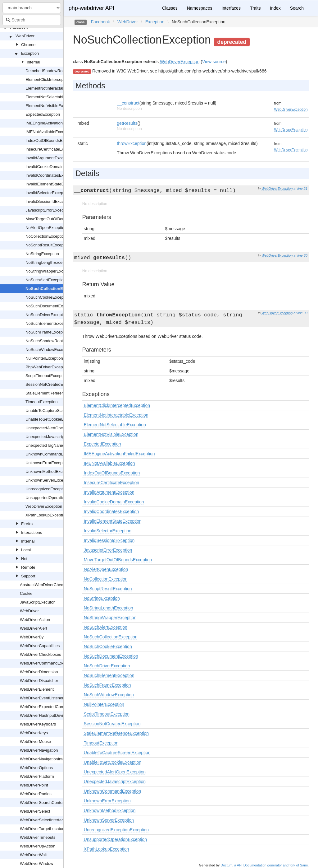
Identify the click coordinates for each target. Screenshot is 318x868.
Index (275, 8)
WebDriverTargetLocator (42, 829)
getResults (127, 123)
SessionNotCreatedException (52, 384)
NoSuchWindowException (49, 350)
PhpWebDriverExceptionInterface (55, 367)
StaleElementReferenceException (56, 393)
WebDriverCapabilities (40, 646)
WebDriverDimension (39, 672)
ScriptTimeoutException (47, 376)
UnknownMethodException (50, 471)
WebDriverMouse (35, 742)
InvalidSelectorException (48, 193)
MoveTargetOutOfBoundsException (57, 219)
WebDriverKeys (34, 733)
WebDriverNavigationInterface (47, 759)
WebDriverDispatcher (39, 681)
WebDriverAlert (34, 628)
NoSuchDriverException (47, 315)
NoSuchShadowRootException (53, 341)
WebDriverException (44, 506)
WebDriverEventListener (42, 698)
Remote (28, 567)
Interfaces (231, 8)
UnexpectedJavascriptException (54, 437)
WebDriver (25, 36)
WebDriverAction (35, 620)
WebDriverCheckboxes (41, 654)
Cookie (26, 593)
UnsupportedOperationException (55, 498)
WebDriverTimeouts (38, 837)
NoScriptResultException (48, 245)
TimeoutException (42, 402)
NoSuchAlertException (46, 280)
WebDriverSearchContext (43, 803)
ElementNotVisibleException (51, 106)
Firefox (27, 524)
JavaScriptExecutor (37, 602)
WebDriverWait (33, 855)
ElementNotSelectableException (54, 97)
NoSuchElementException (49, 323)
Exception (30, 53)
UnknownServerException (49, 480)
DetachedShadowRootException (55, 71)
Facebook (100, 22)
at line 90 (300, 313)
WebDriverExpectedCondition (46, 707)
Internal (33, 62)
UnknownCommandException (52, 454)
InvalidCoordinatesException (51, 175)
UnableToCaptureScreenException (56, 411)
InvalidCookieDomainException (53, 167)
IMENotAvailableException (49, 132)
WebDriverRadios (36, 794)
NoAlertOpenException (46, 228)
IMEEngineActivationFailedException (58, 123)
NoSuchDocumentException (51, 306)
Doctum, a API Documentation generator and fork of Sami (264, 865)
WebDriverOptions (36, 768)
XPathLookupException (46, 515)
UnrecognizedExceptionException (56, 489)
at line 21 (300, 189)
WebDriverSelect (35, 811)
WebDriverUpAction (38, 846)
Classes (170, 8)
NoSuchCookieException (48, 297)
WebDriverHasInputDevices (45, 715)
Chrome (28, 45)
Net (24, 559)
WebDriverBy (32, 637)
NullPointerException (44, 358)
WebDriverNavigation (39, 750)
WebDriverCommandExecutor (47, 663)
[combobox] (32, 20)
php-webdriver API (91, 8)
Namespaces (200, 8)
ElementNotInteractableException (55, 88)
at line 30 (300, 255)
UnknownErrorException (47, 463)
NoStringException (42, 254)
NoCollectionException (46, 236)
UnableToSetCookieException (52, 419)
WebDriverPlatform (37, 776)
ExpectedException (43, 114)
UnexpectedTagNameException (54, 445)
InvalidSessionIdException (49, 201)
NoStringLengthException (48, 262)
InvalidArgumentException (49, 158)
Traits (255, 8)
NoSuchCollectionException (52, 289)
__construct (128, 103)
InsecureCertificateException (51, 149)
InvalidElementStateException (52, 184)
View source (214, 62)
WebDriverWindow (36, 863)
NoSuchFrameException (47, 332)
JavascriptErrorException (48, 210)
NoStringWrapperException (50, 271)
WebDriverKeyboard (38, 724)
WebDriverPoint (34, 785)
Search (297, 8)
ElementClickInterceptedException (56, 79)
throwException (132, 143)
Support (28, 576)
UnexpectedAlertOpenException (54, 428)
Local (26, 550)
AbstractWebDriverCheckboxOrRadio (53, 585)
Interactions (32, 532)
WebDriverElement (37, 689)
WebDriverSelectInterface (43, 820)
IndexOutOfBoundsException (52, 140)
